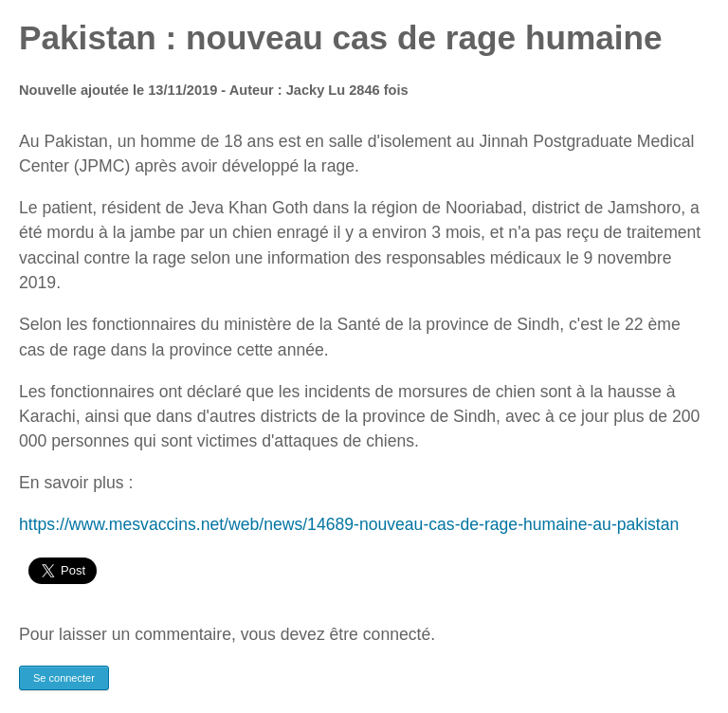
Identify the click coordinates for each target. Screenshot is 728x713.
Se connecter (64, 678)
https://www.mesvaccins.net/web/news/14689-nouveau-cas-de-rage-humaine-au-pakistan (349, 524)
